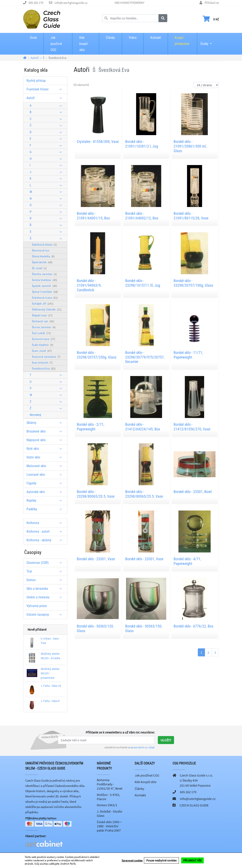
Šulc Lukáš (41, 333)
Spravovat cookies (132, 861)
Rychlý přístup (36, 81)
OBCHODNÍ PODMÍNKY (129, 3)
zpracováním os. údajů (143, 747)
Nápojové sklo (46, 440)
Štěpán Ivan (42, 315)
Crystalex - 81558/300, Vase (98, 142)
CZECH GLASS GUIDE (194, 805)
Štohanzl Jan (43, 321)
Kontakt (156, 38)
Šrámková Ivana (45, 298)
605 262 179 (36, 3)
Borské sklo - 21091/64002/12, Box (142, 216)
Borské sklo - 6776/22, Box (193, 626)
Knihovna (46, 523)
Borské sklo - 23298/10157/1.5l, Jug (143, 283)
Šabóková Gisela (44, 245)
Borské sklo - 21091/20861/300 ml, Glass (190, 146)
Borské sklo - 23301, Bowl (193, 492)
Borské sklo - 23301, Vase (96, 559)
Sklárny (46, 423)
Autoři (46, 98)
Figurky (46, 483)
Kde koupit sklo (84, 44)
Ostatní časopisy (46, 615)
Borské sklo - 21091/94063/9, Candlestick (89, 285)
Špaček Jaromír (44, 286)
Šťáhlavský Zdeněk (47, 309)
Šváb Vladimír (43, 345)
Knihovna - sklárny (46, 540)
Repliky (46, 501)
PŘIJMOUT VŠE (192, 860)
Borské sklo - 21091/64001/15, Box (93, 216)
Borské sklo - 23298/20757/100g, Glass (193, 283)
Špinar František (45, 292)
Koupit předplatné (182, 41)
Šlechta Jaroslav (44, 274)
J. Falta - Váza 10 (51, 686)
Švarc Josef (42, 351)
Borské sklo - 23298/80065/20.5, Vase (96, 494)
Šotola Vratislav (45, 280)
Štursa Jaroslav (44, 327)
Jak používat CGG (56, 44)
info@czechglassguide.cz (71, 3)
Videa (133, 38)
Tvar (46, 571)
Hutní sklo (46, 457)
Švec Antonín (42, 363)
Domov (46, 580)
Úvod (33, 38)
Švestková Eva (44, 368)
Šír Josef (39, 268)
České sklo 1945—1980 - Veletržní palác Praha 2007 (109, 826)
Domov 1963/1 (107, 805)
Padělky (46, 509)
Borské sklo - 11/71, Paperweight (188, 355)
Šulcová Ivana (43, 339)
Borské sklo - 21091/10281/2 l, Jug (142, 144)
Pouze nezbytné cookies (161, 860)
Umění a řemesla (46, 597)
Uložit (166, 740)
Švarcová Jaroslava (46, 357)
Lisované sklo (46, 475)
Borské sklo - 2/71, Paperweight (91, 427)
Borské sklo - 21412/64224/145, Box (143, 427)
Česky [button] (204, 41)
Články (110, 38)
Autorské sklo (46, 492)
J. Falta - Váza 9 (50, 701)
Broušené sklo (46, 431)
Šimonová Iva (40, 250)
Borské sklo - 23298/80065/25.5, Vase (144, 494)
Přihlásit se (212, 3)
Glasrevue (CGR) (46, 563)
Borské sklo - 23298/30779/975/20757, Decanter (145, 357)
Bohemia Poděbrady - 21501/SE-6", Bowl (110, 784)
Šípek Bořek (42, 262)
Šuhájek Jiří (43, 304)
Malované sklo (46, 466)
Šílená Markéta (43, 256)
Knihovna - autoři (46, 531)
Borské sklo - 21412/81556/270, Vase (192, 427)
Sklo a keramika (46, 589)
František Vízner (46, 89)
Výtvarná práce (37, 606)
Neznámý (35, 415)
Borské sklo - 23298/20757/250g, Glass (97, 355)
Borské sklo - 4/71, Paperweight (187, 561)
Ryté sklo (46, 449)
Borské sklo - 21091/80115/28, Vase (191, 216)
